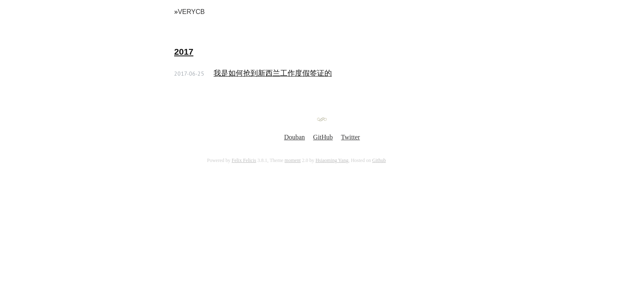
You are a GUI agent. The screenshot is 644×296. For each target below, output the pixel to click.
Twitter (350, 137)
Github (379, 160)
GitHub (323, 137)
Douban (295, 137)
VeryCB (191, 12)
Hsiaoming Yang (332, 160)
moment (293, 160)
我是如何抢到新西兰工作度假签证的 (273, 73)
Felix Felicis (244, 160)
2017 (184, 52)
